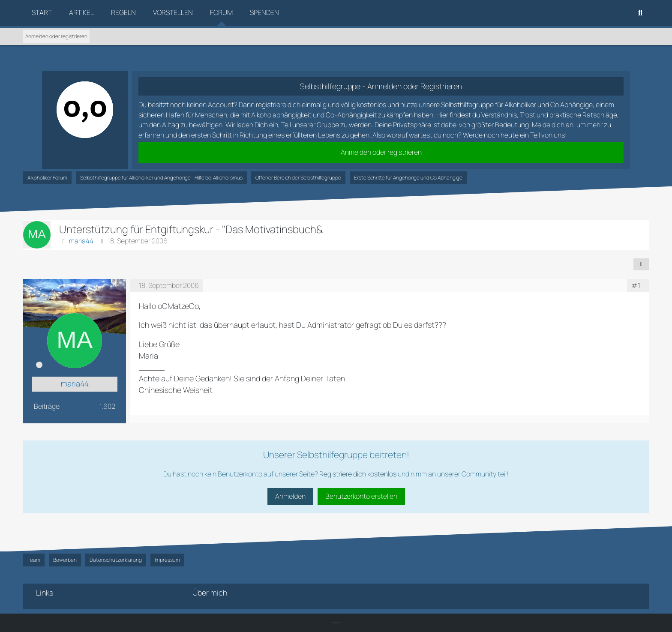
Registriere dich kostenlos (358, 474)
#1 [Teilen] (636, 285)
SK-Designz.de (336, 623)
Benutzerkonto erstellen (361, 496)
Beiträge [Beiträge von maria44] (47, 406)
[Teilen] (641, 264)
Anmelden (290, 496)
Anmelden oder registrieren (56, 36)
